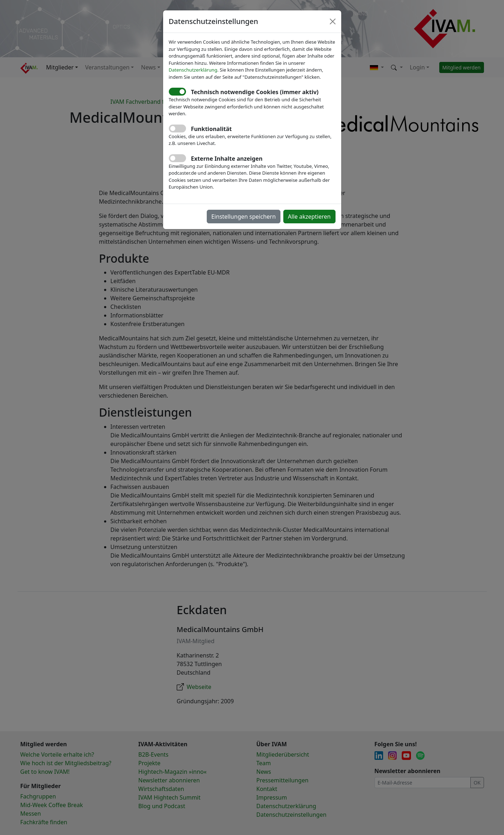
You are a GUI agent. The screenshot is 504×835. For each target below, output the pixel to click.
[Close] (333, 21)
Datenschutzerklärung (193, 70)
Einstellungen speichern (244, 217)
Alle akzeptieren (309, 217)
